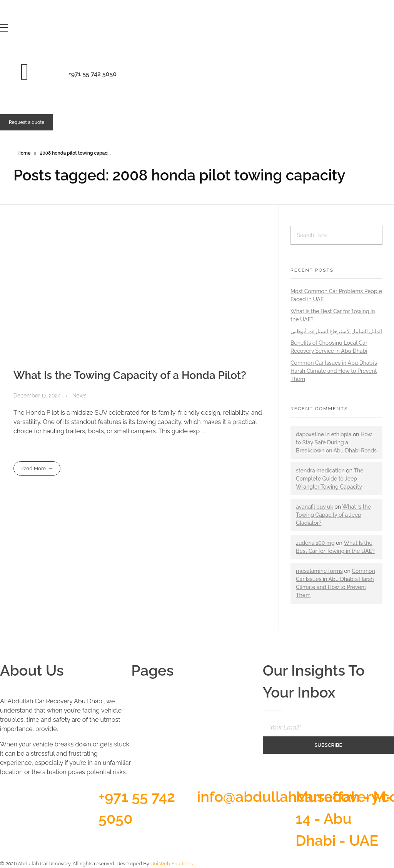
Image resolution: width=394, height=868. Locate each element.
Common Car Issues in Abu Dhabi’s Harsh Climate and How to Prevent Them (334, 371)
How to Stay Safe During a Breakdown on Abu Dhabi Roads (336, 442)
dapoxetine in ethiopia (324, 434)
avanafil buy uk (315, 507)
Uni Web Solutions (172, 864)
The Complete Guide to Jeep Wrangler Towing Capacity (330, 479)
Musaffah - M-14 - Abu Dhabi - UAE (344, 819)
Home (24, 153)
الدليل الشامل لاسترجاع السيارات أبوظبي (336, 331)
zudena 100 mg (315, 543)
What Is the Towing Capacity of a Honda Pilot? (130, 375)
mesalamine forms (319, 571)
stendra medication (320, 471)
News (79, 396)
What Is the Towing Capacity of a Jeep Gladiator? (333, 515)
